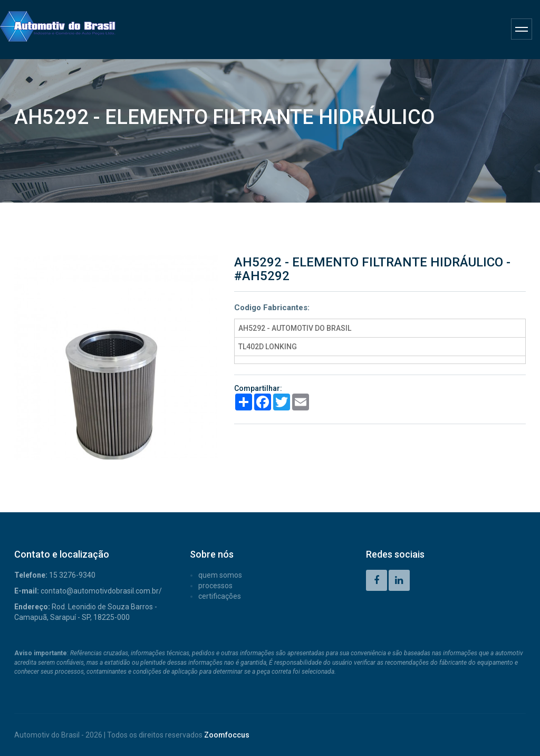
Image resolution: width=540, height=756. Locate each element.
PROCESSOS (215, 586)
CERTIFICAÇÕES (220, 596)
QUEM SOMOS (220, 575)
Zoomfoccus (227, 735)
